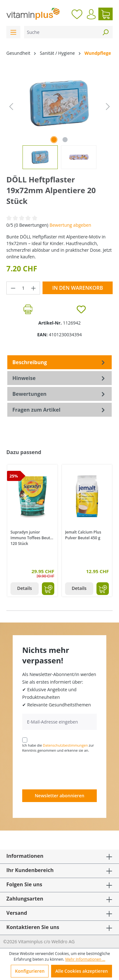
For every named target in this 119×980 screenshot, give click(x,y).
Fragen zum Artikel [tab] (60, 410)
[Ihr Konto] (91, 14)
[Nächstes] (108, 107)
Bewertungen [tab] (60, 394)
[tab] (60, 362)
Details (25, 588)
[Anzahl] (23, 288)
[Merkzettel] (77, 14)
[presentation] (70, 771)
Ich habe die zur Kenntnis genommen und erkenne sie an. (58, 748)
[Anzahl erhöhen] (34, 288)
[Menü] (13, 32)
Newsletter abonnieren (59, 796)
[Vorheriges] (11, 107)
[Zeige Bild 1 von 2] (54, 140)
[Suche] (61, 32)
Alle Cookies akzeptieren (81, 971)
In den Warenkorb (78, 288)
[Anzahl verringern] (13, 288)
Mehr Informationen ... (85, 959)
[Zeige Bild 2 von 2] (65, 140)
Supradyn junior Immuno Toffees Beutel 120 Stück (32, 537)
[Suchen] (105, 32)
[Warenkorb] (106, 14)
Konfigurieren (30, 971)
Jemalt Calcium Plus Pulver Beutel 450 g (83, 535)
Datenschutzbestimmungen (65, 745)
